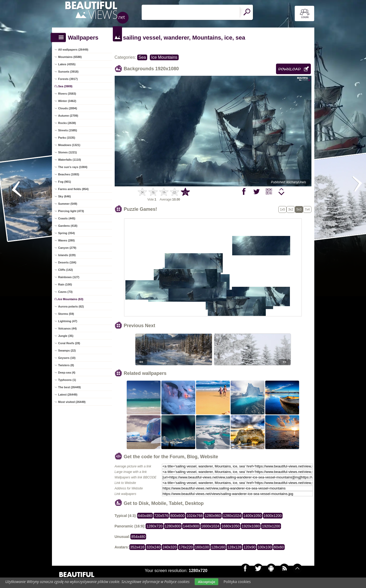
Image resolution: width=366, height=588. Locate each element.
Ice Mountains (164, 57)
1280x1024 (232, 516)
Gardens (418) (68, 226)
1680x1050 (230, 526)
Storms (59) (66, 314)
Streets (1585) (68, 130)
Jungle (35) (66, 336)
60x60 (279, 547)
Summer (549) (68, 204)
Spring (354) (67, 233)
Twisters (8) (66, 365)
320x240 (153, 547)
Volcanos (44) (68, 328)
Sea (142, 57)
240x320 (169, 547)
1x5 (282, 209)
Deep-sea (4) (67, 373)
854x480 (138, 537)
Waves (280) (67, 240)
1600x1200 (273, 516)
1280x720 (155, 526)
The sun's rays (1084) (73, 167)
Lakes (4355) (67, 64)
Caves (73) (65, 292)
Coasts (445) (67, 218)
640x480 (145, 516)
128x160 (218, 547)
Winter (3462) (67, 101)
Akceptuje (206, 582)
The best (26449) (70, 387)
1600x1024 (210, 526)
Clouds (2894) (68, 108)
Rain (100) (65, 284)
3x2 (291, 209)
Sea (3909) (65, 86)
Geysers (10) (67, 358)
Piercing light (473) (71, 211)
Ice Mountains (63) (71, 299)
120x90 (250, 547)
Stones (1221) (68, 152)
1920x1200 (271, 526)
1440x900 (191, 526)
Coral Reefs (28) (69, 343)
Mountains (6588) (70, 57)
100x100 (265, 547)
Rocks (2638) (67, 123)
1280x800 (173, 526)
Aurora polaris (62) (71, 306)
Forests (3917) (68, 79)
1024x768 (195, 516)
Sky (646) (65, 196)
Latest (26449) (68, 395)
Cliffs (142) (66, 270)
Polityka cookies (237, 582)
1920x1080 (251, 526)
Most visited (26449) (72, 402)
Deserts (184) (67, 262)
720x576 (161, 516)
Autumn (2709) (68, 116)
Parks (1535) (67, 138)
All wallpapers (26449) (73, 50)
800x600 (177, 516)
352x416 (137, 547)
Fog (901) (65, 182)
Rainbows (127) (69, 277)
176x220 (186, 547)
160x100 (202, 547)
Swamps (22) (67, 350)
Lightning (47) (68, 321)
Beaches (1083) (69, 174)
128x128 (234, 547)
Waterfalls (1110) (70, 160)
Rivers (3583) (67, 94)
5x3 (299, 209)
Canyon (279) (67, 248)
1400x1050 (252, 516)
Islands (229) (67, 255)
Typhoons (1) (67, 380)
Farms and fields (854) (73, 189)
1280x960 (213, 516)
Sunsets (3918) (68, 72)
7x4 (307, 209)
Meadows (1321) (69, 145)
